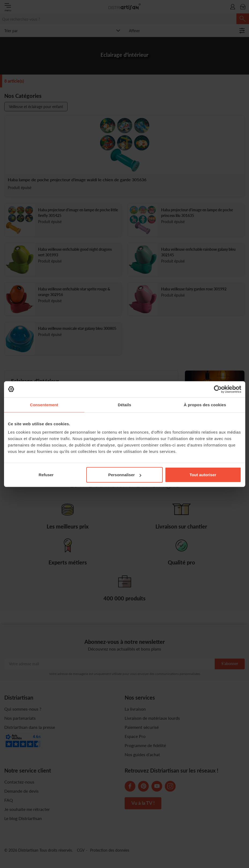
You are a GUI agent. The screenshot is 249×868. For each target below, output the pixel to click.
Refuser (46, 475)
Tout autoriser (203, 475)
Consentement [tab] (44, 405)
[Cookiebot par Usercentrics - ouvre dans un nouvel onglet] (218, 389)
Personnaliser (125, 475)
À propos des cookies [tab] (205, 405)
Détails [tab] (125, 405)
